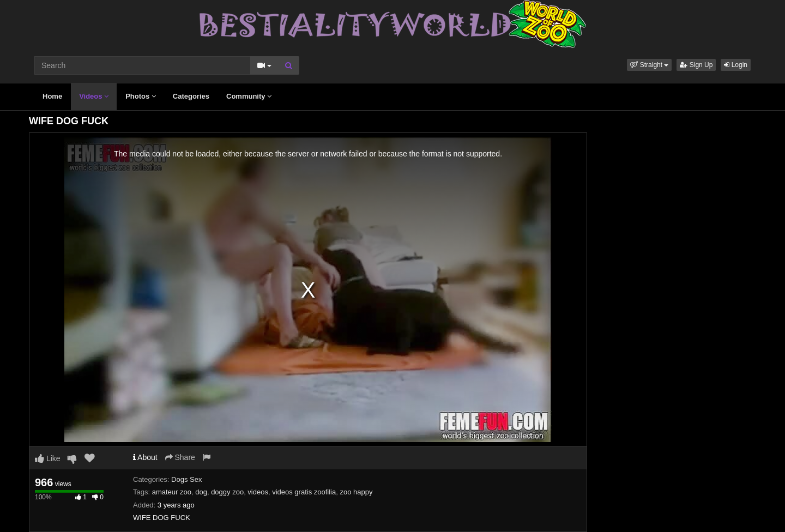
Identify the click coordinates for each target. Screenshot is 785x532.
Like (48, 458)
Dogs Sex (186, 479)
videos (258, 492)
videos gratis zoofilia (304, 492)
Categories (191, 96)
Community (249, 96)
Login (736, 65)
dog (201, 492)
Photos (141, 96)
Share (180, 457)
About (145, 457)
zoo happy (356, 492)
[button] (649, 65)
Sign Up (696, 65)
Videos (94, 96)
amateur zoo (172, 492)
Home (52, 96)
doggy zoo (227, 492)
